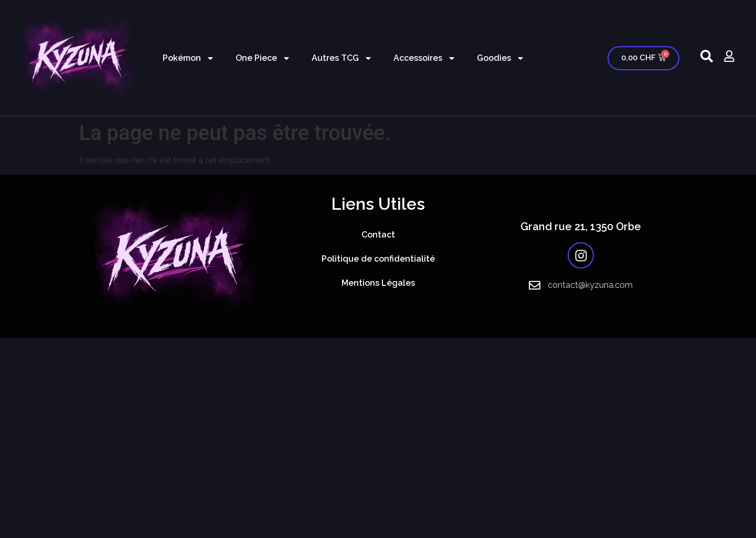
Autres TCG (342, 58)
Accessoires (425, 58)
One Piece (263, 58)
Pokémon (189, 58)
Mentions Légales (378, 283)
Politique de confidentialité (378, 259)
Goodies (501, 58)
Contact (378, 235)
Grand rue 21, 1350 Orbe (581, 227)
